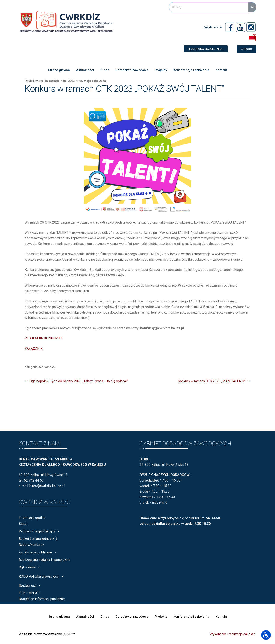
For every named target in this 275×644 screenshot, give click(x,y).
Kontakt (221, 70)
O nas (105, 70)
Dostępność (31, 585)
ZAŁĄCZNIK (34, 349)
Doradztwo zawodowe (132, 70)
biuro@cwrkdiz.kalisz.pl (47, 486)
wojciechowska (95, 81)
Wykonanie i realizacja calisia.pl (233, 634)
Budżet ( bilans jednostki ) (38, 539)
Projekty (161, 70)
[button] (206, 49)
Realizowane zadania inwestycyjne (44, 560)
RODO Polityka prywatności (42, 576)
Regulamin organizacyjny (40, 531)
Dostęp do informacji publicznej (42, 599)
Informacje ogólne (32, 518)
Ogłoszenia (30, 567)
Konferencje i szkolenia (191, 70)
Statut (23, 524)
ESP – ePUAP (29, 593)
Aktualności (85, 70)
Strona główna (59, 70)
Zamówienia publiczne (39, 552)
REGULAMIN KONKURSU (43, 338)
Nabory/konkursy (31, 545)
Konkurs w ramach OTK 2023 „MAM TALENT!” (212, 381)
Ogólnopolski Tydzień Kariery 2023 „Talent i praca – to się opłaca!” (79, 381)
